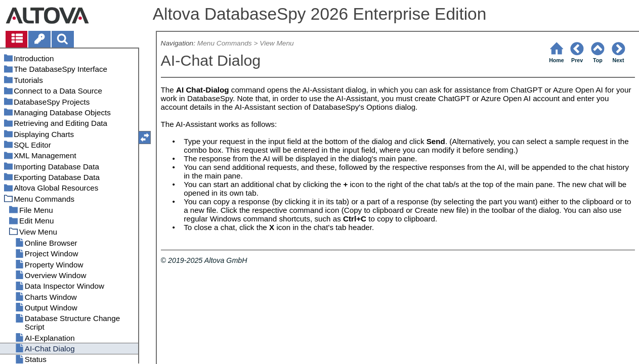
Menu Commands (225, 43)
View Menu (276, 43)
